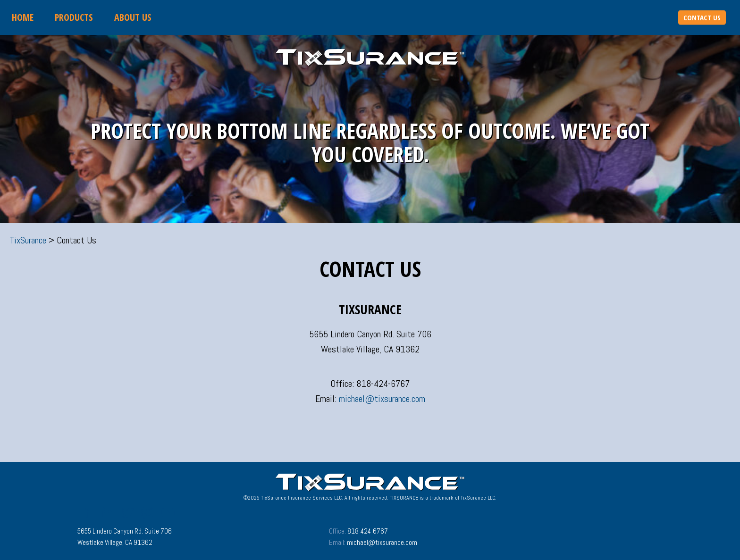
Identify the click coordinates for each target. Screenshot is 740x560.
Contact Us (702, 17)
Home (23, 17)
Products (74, 17)
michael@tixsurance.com (382, 399)
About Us (133, 17)
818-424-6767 (368, 531)
